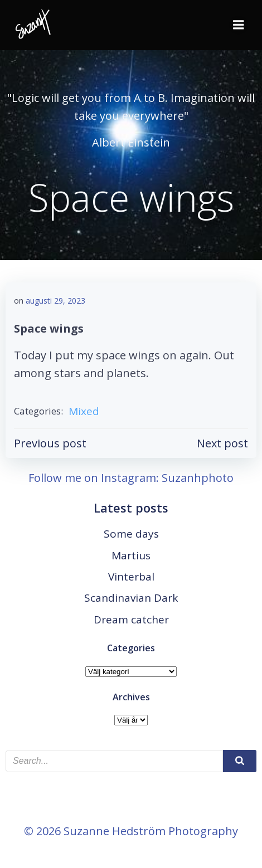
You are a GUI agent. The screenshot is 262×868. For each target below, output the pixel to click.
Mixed (84, 411)
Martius (131, 555)
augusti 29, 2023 (55, 301)
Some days (131, 534)
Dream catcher (131, 620)
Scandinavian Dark (131, 598)
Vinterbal (131, 577)
